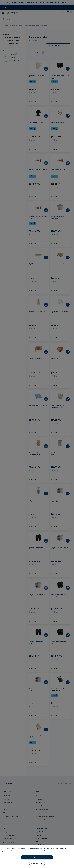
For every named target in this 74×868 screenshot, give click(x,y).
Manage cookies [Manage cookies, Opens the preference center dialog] (37, 863)
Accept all (37, 857)
